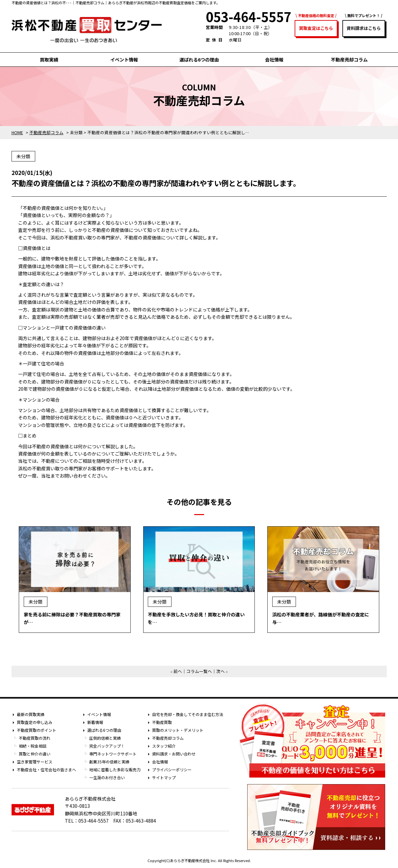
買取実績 (49, 60)
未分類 (23, 156)
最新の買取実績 (31, 714)
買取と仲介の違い (35, 754)
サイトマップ (164, 777)
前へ (178, 671)
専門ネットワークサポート (113, 754)
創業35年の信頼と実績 (109, 762)
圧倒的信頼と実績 (105, 738)
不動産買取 (162, 722)
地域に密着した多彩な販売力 (115, 769)
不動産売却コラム (349, 60)
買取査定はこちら (316, 28)
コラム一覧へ (199, 671)
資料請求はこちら (364, 28)
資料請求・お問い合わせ (174, 754)
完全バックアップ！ (107, 746)
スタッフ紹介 (164, 746)
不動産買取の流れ (35, 738)
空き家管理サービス (35, 762)
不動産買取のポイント (37, 730)
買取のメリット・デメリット (178, 730)
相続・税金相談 (33, 746)
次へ (221, 671)
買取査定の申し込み (35, 722)
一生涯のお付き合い (107, 777)
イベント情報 (124, 60)
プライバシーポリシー (172, 769)
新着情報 (95, 722)
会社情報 (274, 60)
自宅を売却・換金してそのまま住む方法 (188, 714)
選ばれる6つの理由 (199, 60)
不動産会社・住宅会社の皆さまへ (46, 769)
